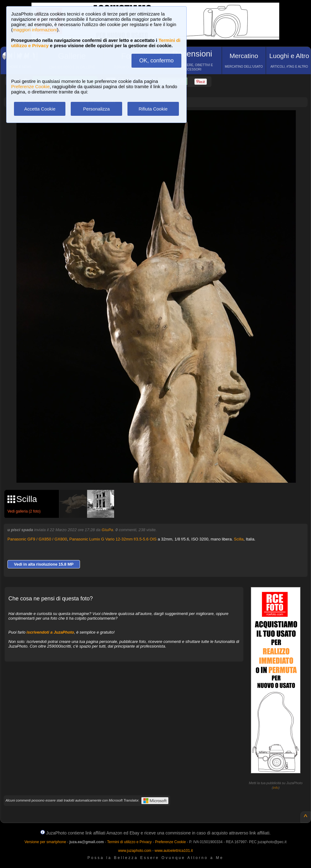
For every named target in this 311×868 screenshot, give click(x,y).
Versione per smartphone (45, 842)
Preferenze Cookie (30, 86)
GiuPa (108, 530)
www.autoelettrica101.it (173, 851)
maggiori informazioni (35, 30)
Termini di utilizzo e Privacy (129, 842)
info (276, 788)
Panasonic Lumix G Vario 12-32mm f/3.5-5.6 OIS (113, 539)
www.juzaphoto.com (135, 851)
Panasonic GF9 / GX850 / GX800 (37, 539)
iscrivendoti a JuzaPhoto (50, 632)
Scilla (239, 539)
